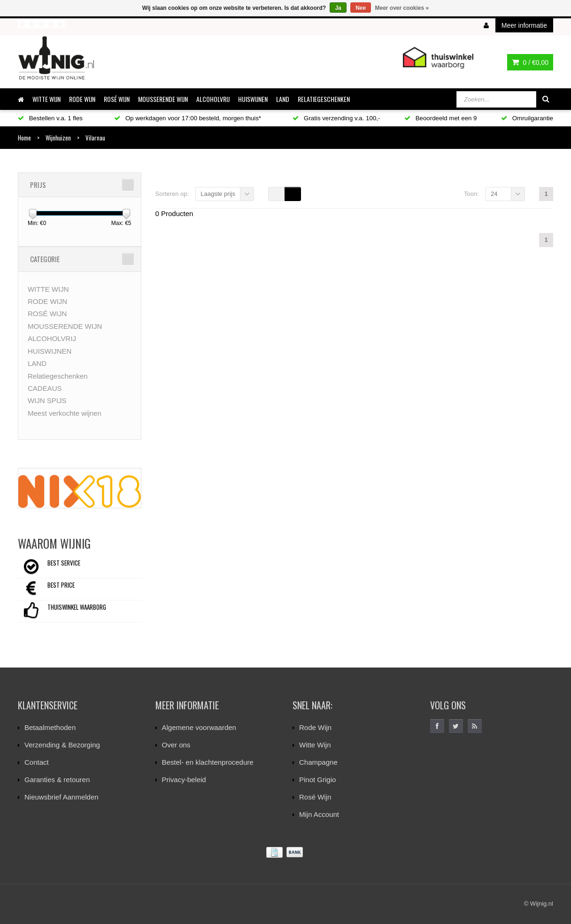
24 (494, 194)
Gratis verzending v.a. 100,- (336, 118)
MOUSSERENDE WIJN (163, 99)
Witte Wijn (315, 745)
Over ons (176, 745)
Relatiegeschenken (324, 99)
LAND (283, 99)
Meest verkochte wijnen (65, 413)
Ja (338, 8)
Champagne (318, 762)
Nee (361, 8)
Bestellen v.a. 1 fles (50, 118)
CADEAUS (45, 388)
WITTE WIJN (46, 99)
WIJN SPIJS (47, 400)
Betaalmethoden (50, 727)
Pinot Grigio (317, 780)
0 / (530, 62)
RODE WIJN (82, 99)
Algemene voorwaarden (199, 727)
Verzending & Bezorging (62, 745)
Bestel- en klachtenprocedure (208, 762)
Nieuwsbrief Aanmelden (62, 797)
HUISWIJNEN (253, 99)
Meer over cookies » (402, 8)
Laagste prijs (218, 194)
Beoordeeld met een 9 (441, 118)
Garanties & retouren (57, 780)
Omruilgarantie (527, 118)
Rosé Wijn (315, 797)
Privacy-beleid (184, 780)
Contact (37, 762)
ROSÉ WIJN (117, 99)
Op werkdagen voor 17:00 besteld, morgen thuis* (188, 118)
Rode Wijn (315, 727)
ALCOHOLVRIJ (213, 99)
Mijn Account (319, 814)
